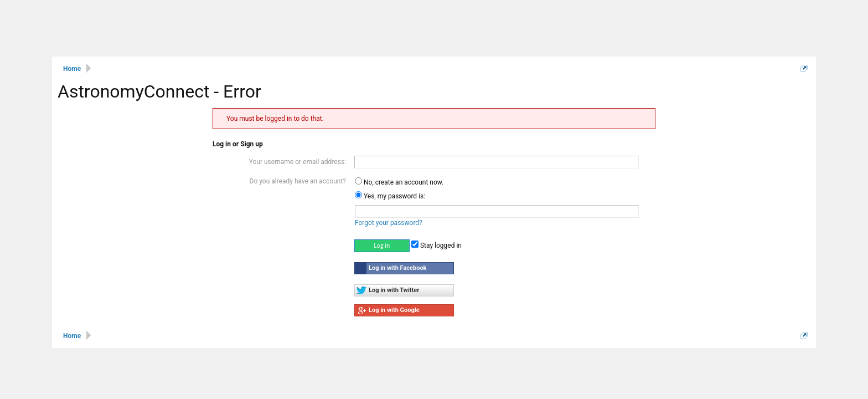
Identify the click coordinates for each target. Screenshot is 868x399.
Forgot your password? (389, 223)
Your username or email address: (298, 162)
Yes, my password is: (390, 196)
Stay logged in (436, 245)
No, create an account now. (399, 182)
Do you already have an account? (298, 181)
